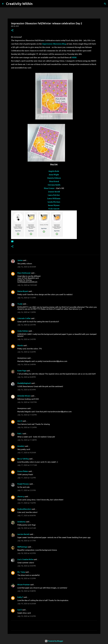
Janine (20, 260)
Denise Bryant (23, 291)
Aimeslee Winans (24, 396)
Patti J (20, 434)
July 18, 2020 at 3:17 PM (27, 541)
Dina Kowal (54, 181)
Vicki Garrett (54, 209)
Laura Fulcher (54, 195)
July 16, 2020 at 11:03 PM (27, 415)
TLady (20, 304)
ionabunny (21, 522)
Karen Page (22, 371)
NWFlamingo (22, 547)
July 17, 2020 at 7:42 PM (27, 503)
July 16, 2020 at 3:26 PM (27, 352)
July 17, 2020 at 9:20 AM (27, 453)
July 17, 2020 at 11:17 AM (27, 465)
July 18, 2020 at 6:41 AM (27, 528)
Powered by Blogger (54, 641)
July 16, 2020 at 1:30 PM (27, 312)
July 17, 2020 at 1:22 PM (27, 478)
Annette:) (21, 446)
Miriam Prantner (24, 585)
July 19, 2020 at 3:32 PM (27, 616)
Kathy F (20, 597)
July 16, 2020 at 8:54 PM (27, 390)
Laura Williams (54, 198)
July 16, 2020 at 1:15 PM (27, 298)
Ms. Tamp (21, 572)
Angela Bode (54, 171)
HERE (74, 57)
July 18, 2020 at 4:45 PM (27, 566)
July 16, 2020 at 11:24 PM (27, 427)
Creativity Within (19, 4)
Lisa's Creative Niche (25, 559)
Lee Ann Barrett (23, 534)
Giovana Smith (54, 185)
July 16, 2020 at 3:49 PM (27, 364)
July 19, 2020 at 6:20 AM (27, 604)
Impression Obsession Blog (54, 44)
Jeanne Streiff (54, 192)
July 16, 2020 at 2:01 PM (27, 325)
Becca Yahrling (23, 459)
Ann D (20, 421)
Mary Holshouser (24, 273)
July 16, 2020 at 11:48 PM (27, 440)
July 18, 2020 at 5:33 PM (27, 578)
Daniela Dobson (54, 178)
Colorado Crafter (24, 318)
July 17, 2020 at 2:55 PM (27, 490)
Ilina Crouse (49, 188)
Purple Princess (23, 484)
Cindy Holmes (23, 331)
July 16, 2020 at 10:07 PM (27, 402)
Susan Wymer (54, 205)
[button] (12, 30)
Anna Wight (54, 175)
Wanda (20, 345)
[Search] (36, 4)
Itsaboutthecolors (24, 509)
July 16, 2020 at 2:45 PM (27, 339)
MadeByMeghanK (24, 383)
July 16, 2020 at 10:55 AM (27, 285)
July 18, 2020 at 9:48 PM (27, 591)
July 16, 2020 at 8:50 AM (27, 267)
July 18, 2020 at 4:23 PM (27, 553)
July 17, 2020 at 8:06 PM (27, 515)
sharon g (21, 496)
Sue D (20, 610)
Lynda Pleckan (54, 202)
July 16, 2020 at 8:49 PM (27, 377)
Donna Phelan (23, 471)
